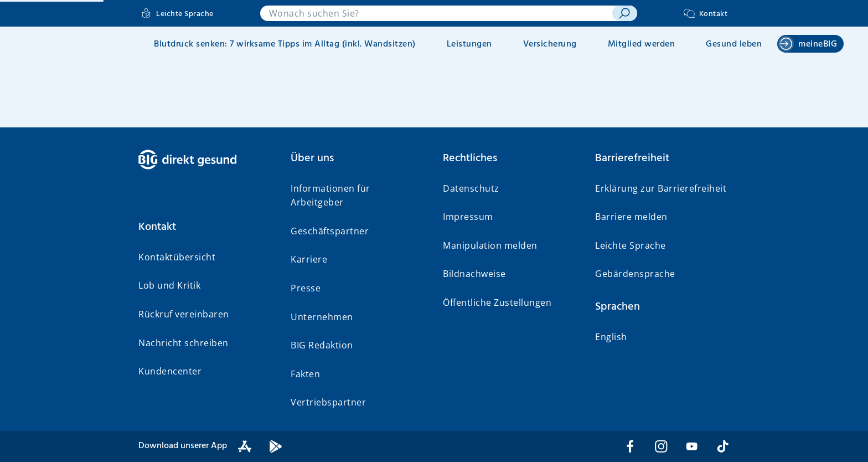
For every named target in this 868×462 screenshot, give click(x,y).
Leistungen (469, 44)
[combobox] (436, 13)
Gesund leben (734, 44)
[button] (206, 227)
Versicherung (550, 44)
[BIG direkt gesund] (206, 160)
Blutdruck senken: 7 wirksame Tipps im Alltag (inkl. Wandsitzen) (285, 44)
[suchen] (625, 13)
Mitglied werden (642, 44)
